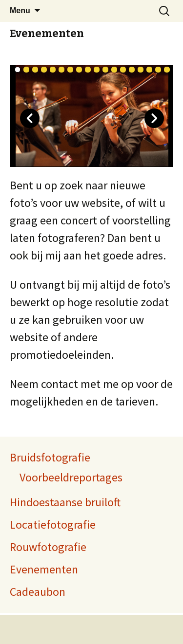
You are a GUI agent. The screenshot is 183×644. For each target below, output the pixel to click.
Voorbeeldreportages (71, 477)
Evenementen (47, 33)
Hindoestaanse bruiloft (65, 502)
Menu (20, 10)
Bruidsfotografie (50, 457)
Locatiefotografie (53, 524)
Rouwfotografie (48, 547)
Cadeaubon (38, 592)
